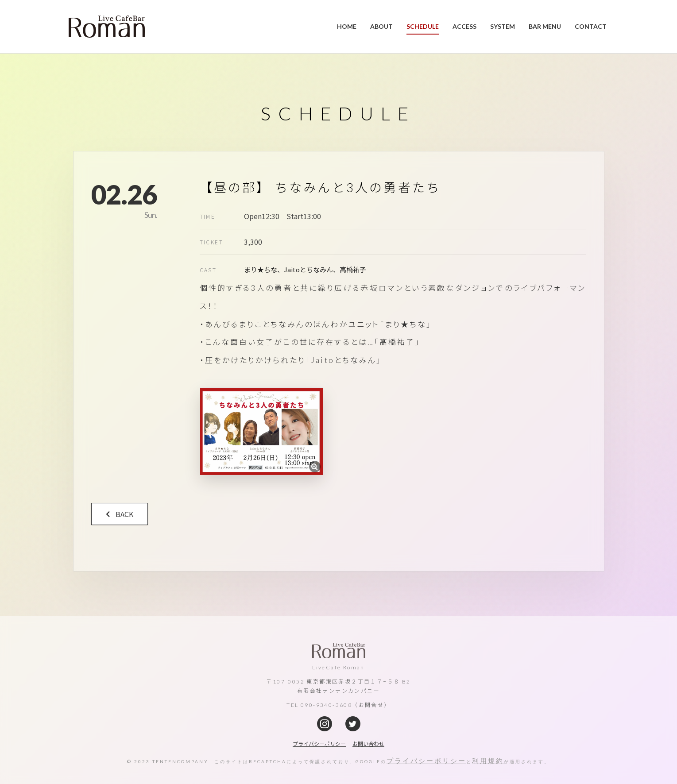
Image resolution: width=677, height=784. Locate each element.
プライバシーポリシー (426, 761)
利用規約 (488, 761)
